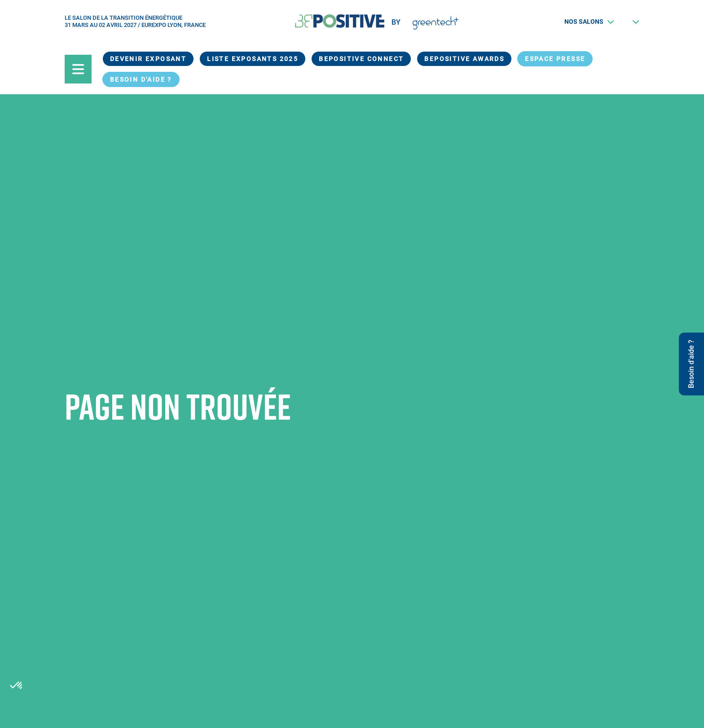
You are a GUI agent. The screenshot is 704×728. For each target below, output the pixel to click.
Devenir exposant (148, 59)
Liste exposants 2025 (253, 59)
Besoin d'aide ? (141, 79)
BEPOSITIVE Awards (464, 59)
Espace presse (555, 59)
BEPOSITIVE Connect (361, 59)
